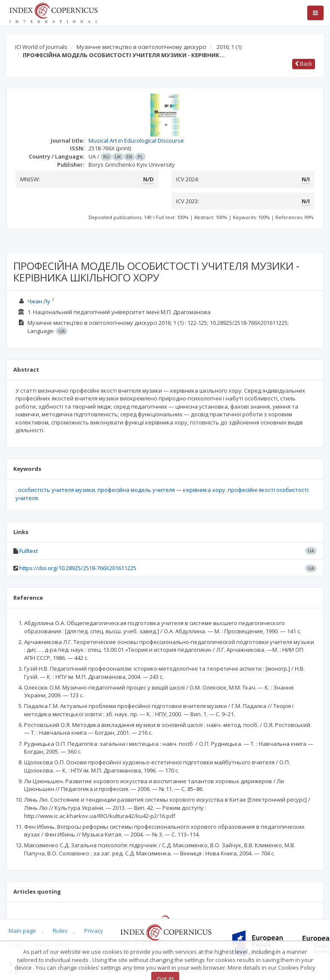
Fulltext (29, 551)
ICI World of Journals (41, 47)
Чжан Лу (39, 301)
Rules (60, 931)
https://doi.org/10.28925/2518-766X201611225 (78, 568)
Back (304, 64)
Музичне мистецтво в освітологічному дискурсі (141, 47)
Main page (22, 931)
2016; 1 (229, 47)
